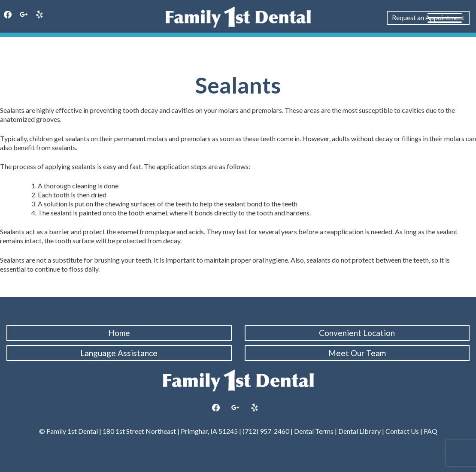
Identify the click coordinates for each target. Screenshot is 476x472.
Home (119, 333)
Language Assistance (119, 353)
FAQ (430, 431)
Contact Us (402, 431)
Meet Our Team (357, 353)
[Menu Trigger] (445, 17)
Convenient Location (357, 333)
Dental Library (359, 431)
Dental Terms (314, 431)
